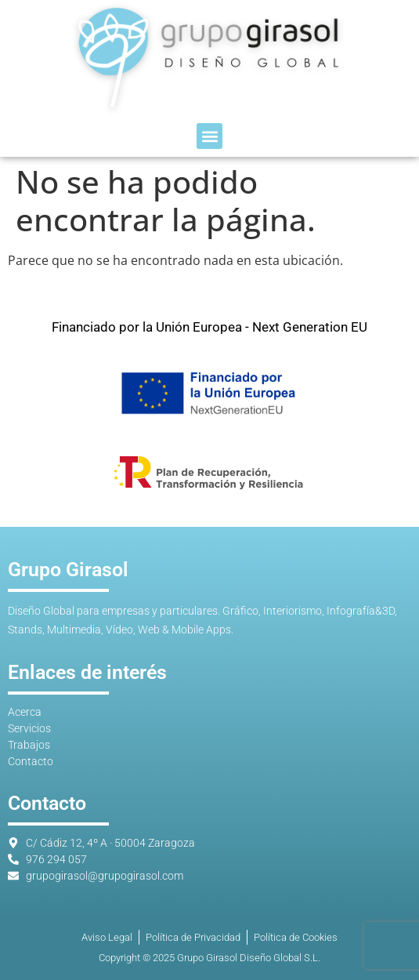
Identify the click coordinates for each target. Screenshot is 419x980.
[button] (209, 136)
